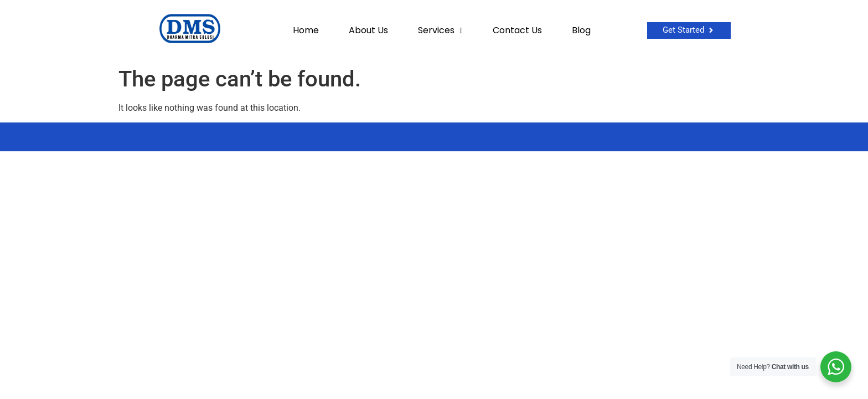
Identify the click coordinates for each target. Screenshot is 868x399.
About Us (368, 30)
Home (306, 30)
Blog (581, 30)
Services (440, 30)
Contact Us (517, 30)
